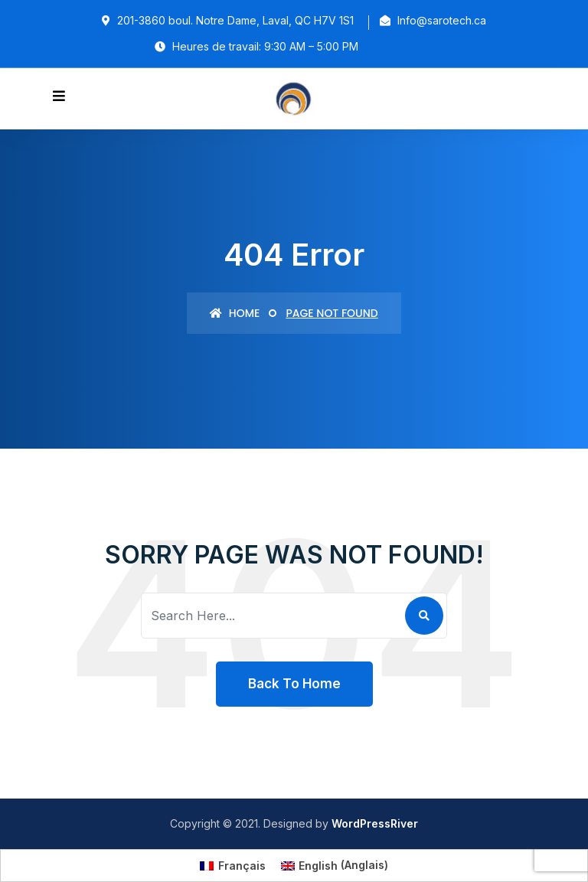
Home (235, 313)
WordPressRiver (375, 823)
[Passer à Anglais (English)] (335, 865)
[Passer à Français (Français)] (233, 865)
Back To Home (294, 684)
